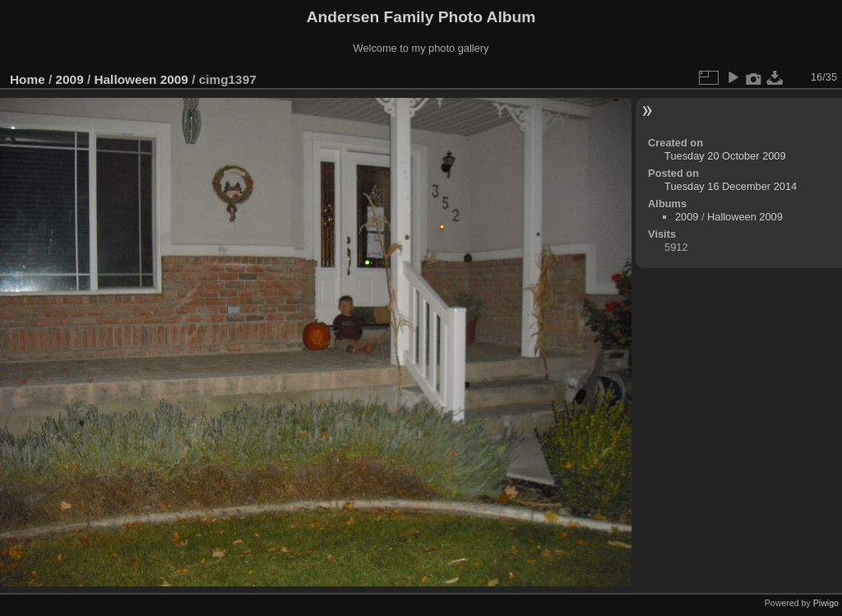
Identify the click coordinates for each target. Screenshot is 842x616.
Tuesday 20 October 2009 (725, 156)
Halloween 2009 (141, 79)
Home (28, 79)
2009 (70, 79)
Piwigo (826, 603)
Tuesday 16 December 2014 (731, 186)
